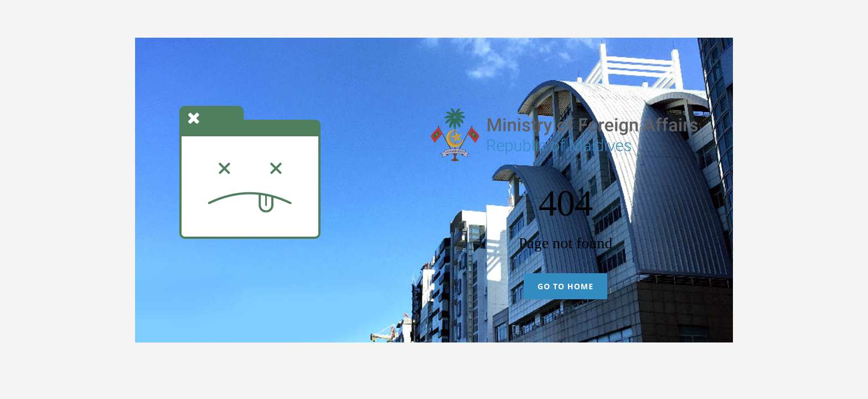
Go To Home (565, 286)
